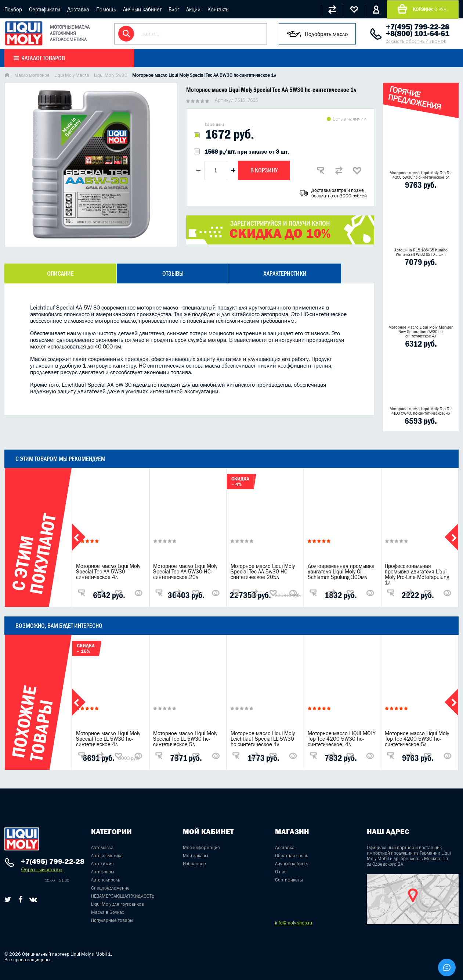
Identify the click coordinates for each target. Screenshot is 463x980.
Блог (174, 9)
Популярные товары (112, 920)
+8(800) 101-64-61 (418, 33)
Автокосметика (107, 856)
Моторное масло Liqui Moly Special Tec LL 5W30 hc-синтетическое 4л (108, 739)
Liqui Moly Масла (72, 75)
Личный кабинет (142, 9)
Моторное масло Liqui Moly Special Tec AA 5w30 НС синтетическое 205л (263, 571)
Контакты (218, 9)
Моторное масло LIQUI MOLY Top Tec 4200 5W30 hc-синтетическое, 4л (342, 739)
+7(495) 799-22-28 (418, 27)
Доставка (78, 9)
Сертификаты (45, 9)
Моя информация (201, 847)
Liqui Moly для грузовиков (117, 904)
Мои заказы (196, 856)
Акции (193, 9)
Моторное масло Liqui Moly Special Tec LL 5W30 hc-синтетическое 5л (185, 739)
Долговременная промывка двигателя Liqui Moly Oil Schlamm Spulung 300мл (341, 571)
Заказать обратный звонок (416, 41)
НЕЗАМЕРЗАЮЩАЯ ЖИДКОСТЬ (123, 896)
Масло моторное (32, 75)
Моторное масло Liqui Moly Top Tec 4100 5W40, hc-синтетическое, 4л (421, 411)
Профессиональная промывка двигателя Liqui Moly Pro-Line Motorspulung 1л (417, 574)
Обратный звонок (42, 870)
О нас (281, 872)
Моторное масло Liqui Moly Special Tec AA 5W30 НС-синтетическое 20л (185, 571)
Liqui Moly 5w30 (111, 75)
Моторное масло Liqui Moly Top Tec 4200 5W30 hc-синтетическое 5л (421, 175)
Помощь (106, 9)
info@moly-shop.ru (294, 923)
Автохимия (102, 864)
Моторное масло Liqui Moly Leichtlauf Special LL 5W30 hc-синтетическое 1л (263, 739)
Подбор (13, 9)
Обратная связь (292, 856)
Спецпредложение (110, 888)
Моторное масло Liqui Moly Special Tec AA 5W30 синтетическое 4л (108, 571)
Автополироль (106, 880)
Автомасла (102, 847)
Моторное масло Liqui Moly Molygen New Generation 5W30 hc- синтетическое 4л (421, 332)
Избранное (194, 864)
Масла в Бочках (108, 912)
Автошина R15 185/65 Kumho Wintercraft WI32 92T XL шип (421, 252)
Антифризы (103, 872)
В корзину (264, 170)
